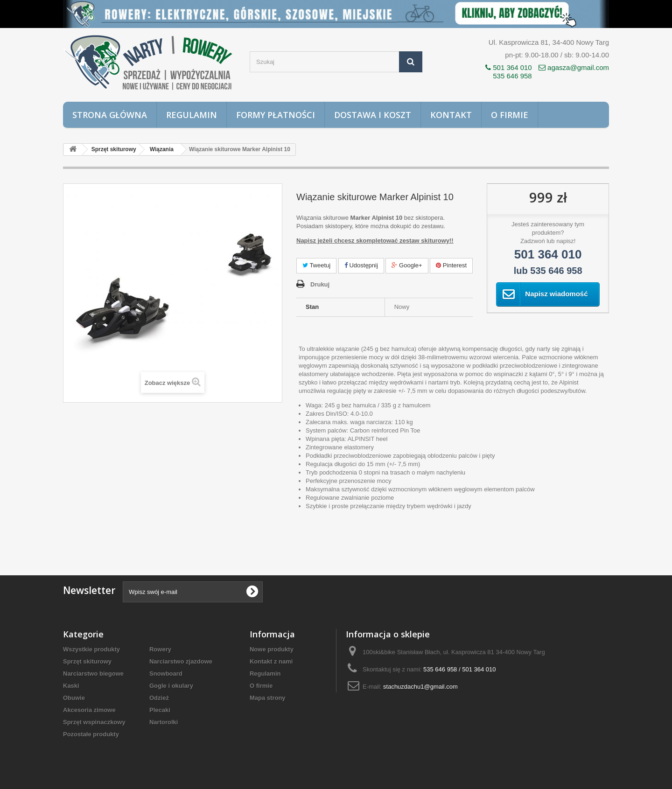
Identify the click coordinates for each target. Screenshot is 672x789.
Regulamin (192, 115)
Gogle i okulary (171, 686)
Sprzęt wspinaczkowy (94, 722)
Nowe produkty (272, 649)
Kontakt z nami (271, 661)
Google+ (407, 265)
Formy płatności (276, 115)
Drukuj (320, 284)
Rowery (160, 649)
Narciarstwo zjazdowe (181, 661)
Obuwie (74, 698)
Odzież (159, 698)
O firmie (510, 115)
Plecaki (160, 710)
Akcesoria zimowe (89, 710)
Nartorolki (164, 722)
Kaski (71, 686)
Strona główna (110, 115)
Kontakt (451, 115)
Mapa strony (268, 698)
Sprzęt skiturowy (87, 661)
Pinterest (451, 265)
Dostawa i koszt (373, 115)
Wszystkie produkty (91, 649)
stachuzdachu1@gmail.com (420, 687)
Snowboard (166, 674)
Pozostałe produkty (91, 734)
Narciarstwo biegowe (93, 674)
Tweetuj (316, 265)
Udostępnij (361, 265)
